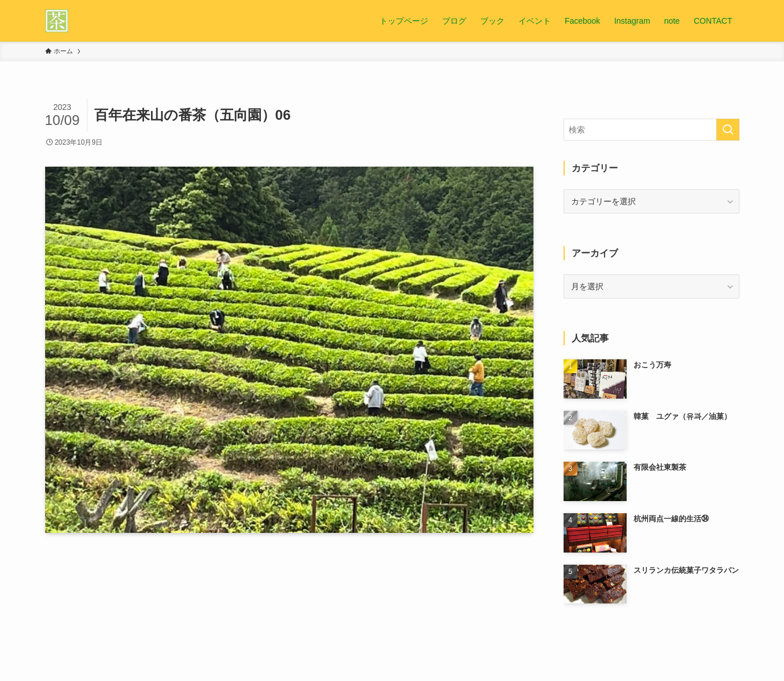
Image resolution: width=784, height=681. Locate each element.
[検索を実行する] (728, 130)
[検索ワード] (652, 130)
